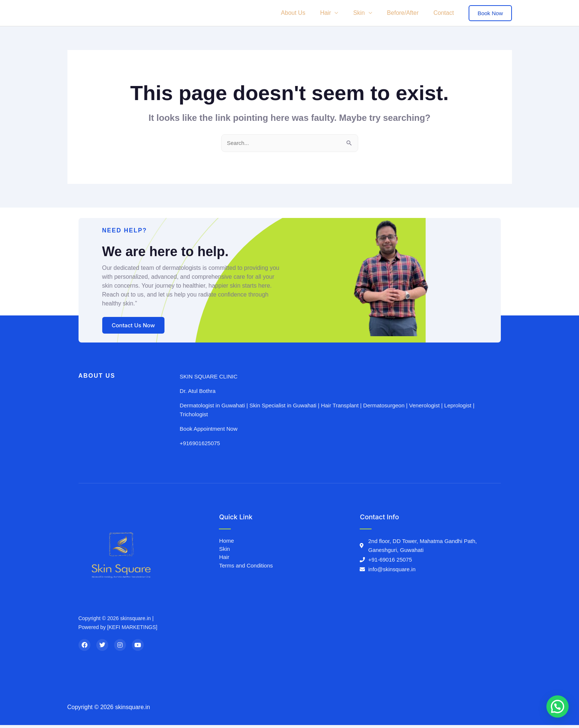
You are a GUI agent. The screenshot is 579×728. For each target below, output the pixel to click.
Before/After (407, 13)
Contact (445, 13)
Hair (336, 13)
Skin (366, 13)
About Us (306, 13)
